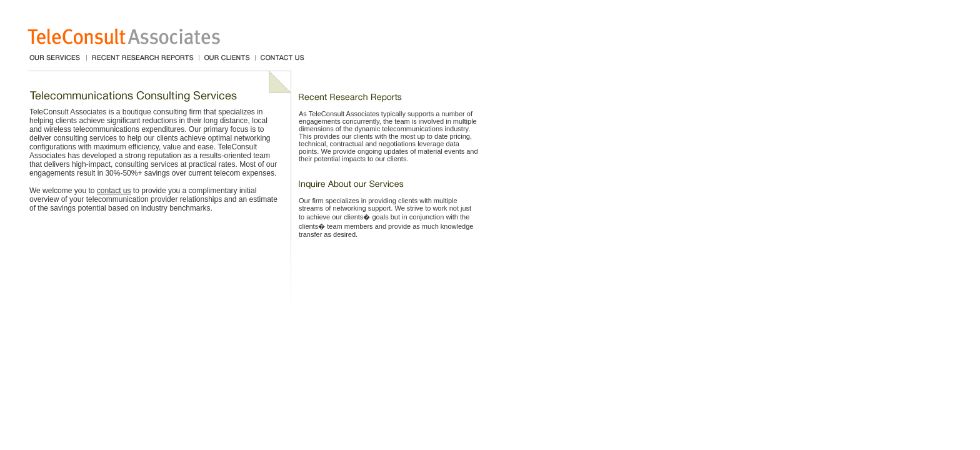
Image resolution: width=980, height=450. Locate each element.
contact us (114, 191)
